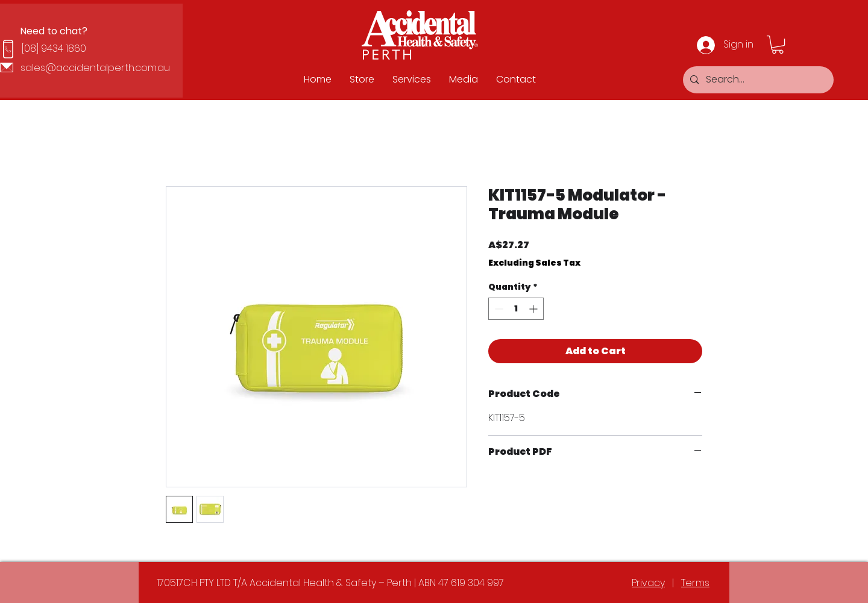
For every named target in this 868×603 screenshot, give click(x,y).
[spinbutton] (516, 309)
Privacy (648, 583)
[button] (778, 45)
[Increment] (534, 309)
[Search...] (757, 80)
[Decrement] (498, 309)
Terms (695, 583)
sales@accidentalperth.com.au (95, 68)
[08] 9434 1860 (54, 48)
